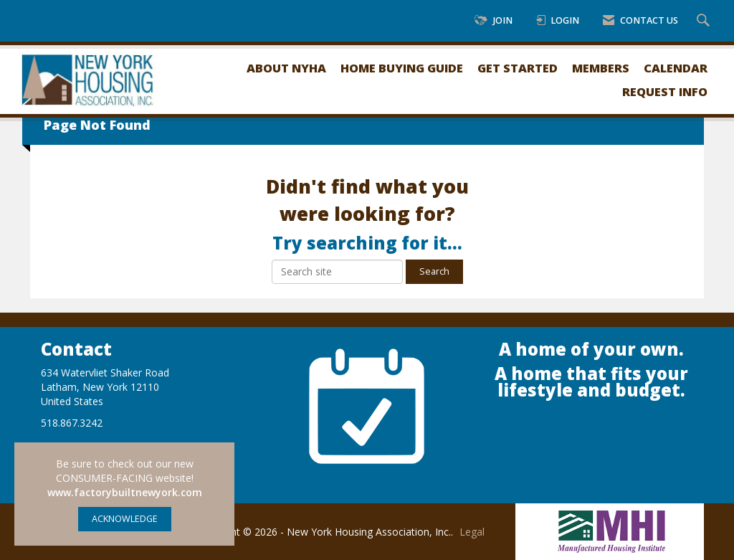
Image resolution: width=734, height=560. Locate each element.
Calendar (676, 68)
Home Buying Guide (402, 68)
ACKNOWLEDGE (125, 519)
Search (434, 271)
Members (601, 68)
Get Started (518, 68)
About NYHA (286, 68)
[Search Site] (705, 21)
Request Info (665, 91)
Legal (472, 532)
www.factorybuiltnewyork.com (125, 492)
